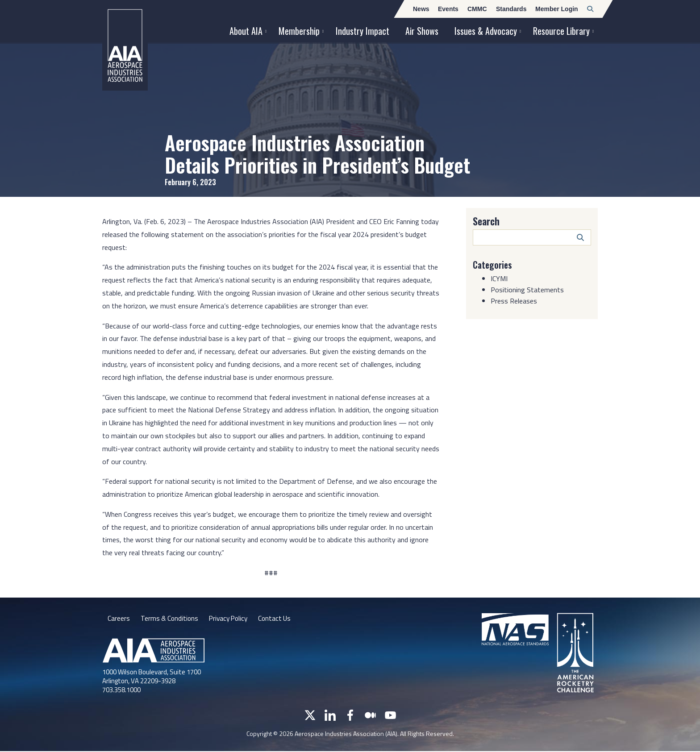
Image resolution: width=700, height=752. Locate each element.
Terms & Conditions (170, 619)
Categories (493, 265)
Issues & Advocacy (486, 31)
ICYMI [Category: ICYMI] (499, 278)
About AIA (246, 31)
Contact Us (280, 619)
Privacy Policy (231, 619)
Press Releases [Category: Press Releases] (514, 301)
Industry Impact (362, 31)
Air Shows (422, 31)
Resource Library (561, 31)
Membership (299, 31)
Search (486, 221)
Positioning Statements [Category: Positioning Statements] (527, 290)
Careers (119, 619)
